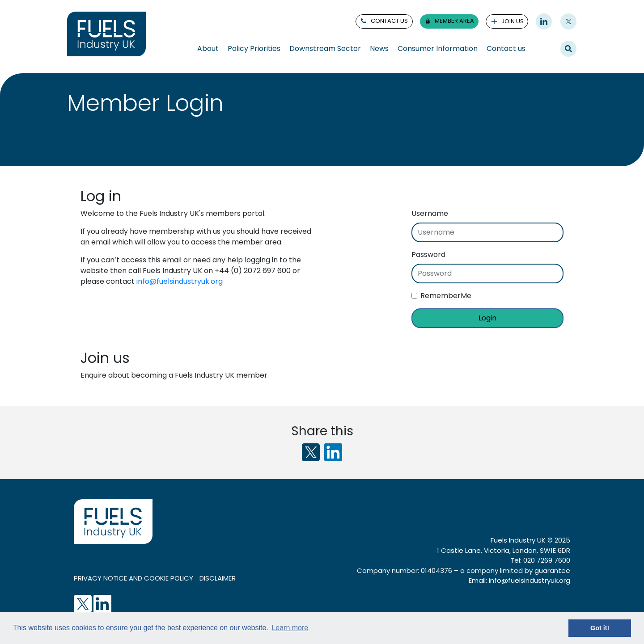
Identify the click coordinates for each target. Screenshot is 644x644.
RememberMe (446, 296)
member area (449, 21)
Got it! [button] (600, 628)
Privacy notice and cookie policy (133, 578)
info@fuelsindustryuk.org (180, 281)
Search (568, 48)
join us (507, 21)
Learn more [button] (290, 628)
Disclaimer (218, 578)
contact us (384, 21)
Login (487, 318)
